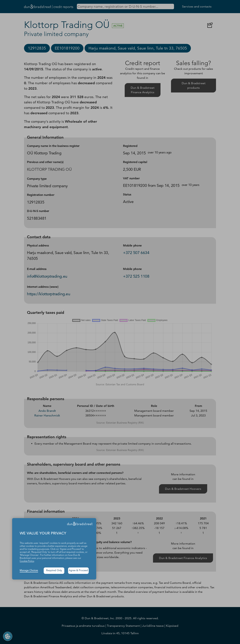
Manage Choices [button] (29, 571)
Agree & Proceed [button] (78, 571)
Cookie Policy (27, 561)
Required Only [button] (54, 571)
